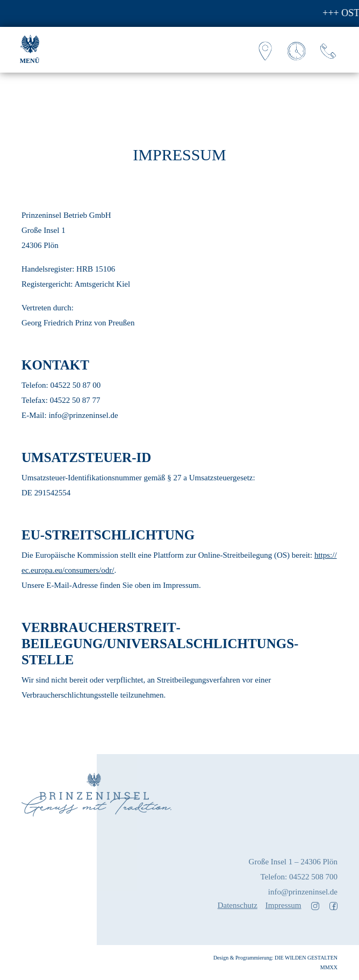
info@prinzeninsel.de (303, 892)
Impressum (283, 905)
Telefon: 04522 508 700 (299, 877)
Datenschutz (238, 905)
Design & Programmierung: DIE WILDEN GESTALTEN (275, 958)
